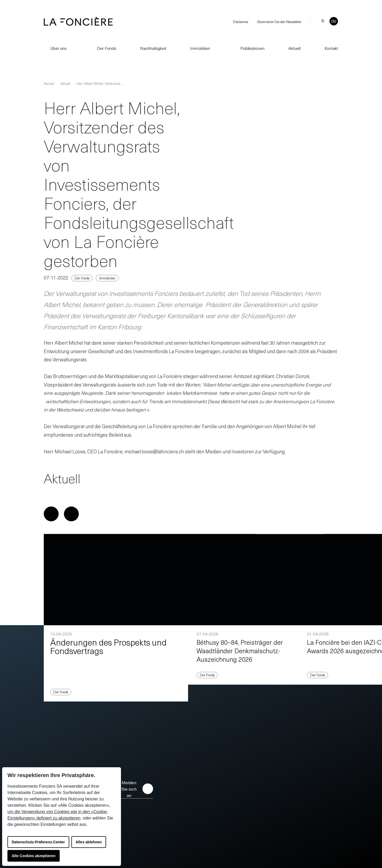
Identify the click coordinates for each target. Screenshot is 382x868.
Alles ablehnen (89, 842)
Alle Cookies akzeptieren (34, 856)
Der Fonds (103, 48)
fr (323, 21)
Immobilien (200, 48)
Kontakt (331, 48)
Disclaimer (241, 22)
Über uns (55, 48)
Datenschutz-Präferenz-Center (38, 842)
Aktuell (294, 48)
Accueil (49, 83)
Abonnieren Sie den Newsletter (279, 22)
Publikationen (249, 48)
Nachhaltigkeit (153, 48)
